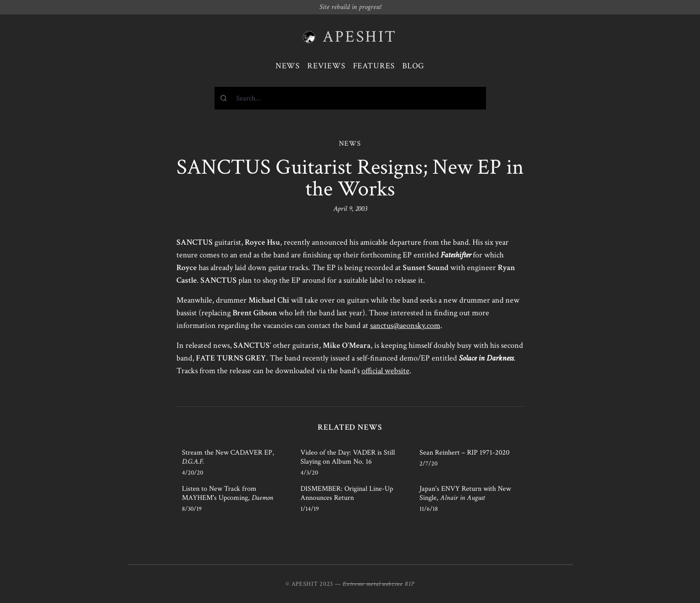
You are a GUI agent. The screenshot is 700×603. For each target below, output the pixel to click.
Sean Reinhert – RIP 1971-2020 (464, 453)
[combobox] (350, 98)
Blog (414, 66)
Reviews (326, 66)
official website (386, 371)
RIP (410, 584)
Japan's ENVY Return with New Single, (465, 493)
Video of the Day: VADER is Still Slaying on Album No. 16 (348, 457)
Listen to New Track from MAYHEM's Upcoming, (228, 493)
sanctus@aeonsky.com (405, 325)
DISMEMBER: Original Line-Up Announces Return (347, 493)
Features (374, 66)
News (288, 66)
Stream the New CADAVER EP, (228, 457)
